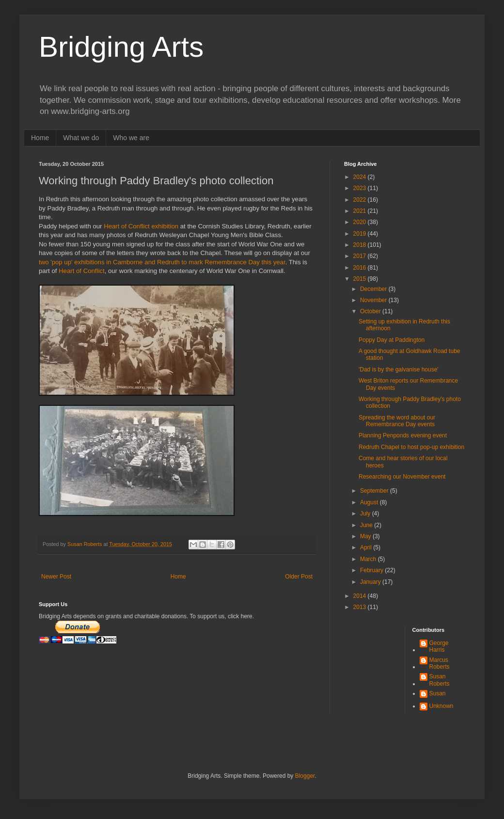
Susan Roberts (440, 680)
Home (40, 138)
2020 (361, 222)
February (372, 570)
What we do (81, 138)
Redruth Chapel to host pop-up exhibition (411, 447)
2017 (361, 256)
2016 (361, 268)
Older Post (299, 577)
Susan (438, 693)
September (375, 491)
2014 (361, 596)
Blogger (305, 776)
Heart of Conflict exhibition (141, 226)
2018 (361, 245)
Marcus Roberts (440, 663)
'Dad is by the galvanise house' (399, 369)
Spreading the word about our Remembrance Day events (397, 421)
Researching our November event (402, 477)
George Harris (439, 646)
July (366, 514)
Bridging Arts (121, 47)
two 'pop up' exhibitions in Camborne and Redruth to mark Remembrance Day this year (162, 262)
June (367, 525)
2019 (361, 234)
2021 (361, 211)
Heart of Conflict (82, 271)
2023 (361, 188)
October (371, 311)
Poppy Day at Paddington (392, 340)
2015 (361, 279)
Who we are (131, 138)
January (371, 582)
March (369, 559)
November (374, 300)
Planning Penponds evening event (403, 435)
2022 (361, 200)
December (374, 289)
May (366, 536)
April (367, 547)
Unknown (441, 706)
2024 (361, 177)
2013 (361, 607)
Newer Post (56, 577)
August (370, 502)
